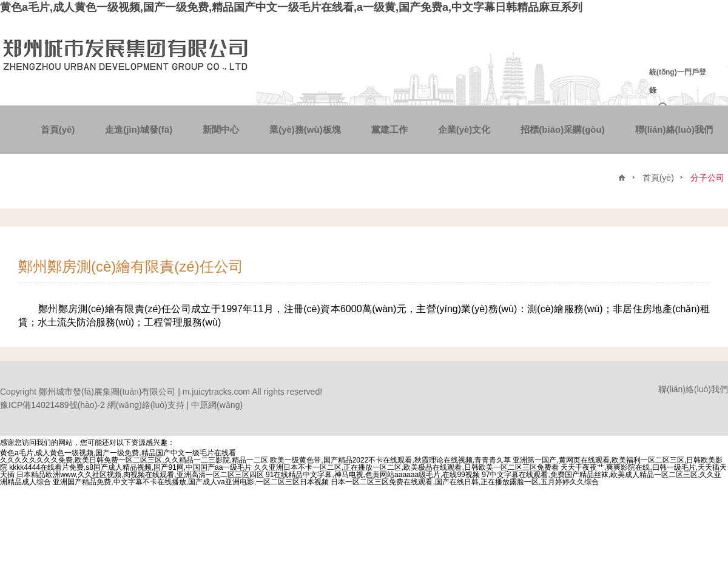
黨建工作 (389, 129)
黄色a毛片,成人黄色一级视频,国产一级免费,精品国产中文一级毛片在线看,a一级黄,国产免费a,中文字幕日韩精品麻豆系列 (291, 7)
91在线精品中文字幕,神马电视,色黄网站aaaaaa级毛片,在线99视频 (373, 475)
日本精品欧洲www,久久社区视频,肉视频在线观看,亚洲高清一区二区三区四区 (140, 475)
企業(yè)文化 (464, 129)
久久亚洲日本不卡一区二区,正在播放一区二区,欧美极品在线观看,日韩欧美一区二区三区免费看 (406, 467)
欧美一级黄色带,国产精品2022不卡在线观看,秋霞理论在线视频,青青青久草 (390, 460)
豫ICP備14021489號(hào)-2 (52, 405)
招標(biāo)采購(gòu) (562, 129)
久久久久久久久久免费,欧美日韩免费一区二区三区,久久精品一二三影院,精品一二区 (134, 460)
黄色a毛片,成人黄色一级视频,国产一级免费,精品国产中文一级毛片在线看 (118, 453)
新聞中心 (221, 129)
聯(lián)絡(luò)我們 (674, 129)
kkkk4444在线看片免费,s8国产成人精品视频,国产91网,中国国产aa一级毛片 (130, 467)
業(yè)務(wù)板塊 (305, 129)
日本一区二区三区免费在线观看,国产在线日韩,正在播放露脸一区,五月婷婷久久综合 (465, 482)
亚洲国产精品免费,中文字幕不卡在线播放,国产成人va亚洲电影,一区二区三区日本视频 (191, 482)
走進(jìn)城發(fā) (139, 129)
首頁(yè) (58, 129)
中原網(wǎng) (217, 405)
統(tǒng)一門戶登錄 (678, 81)
